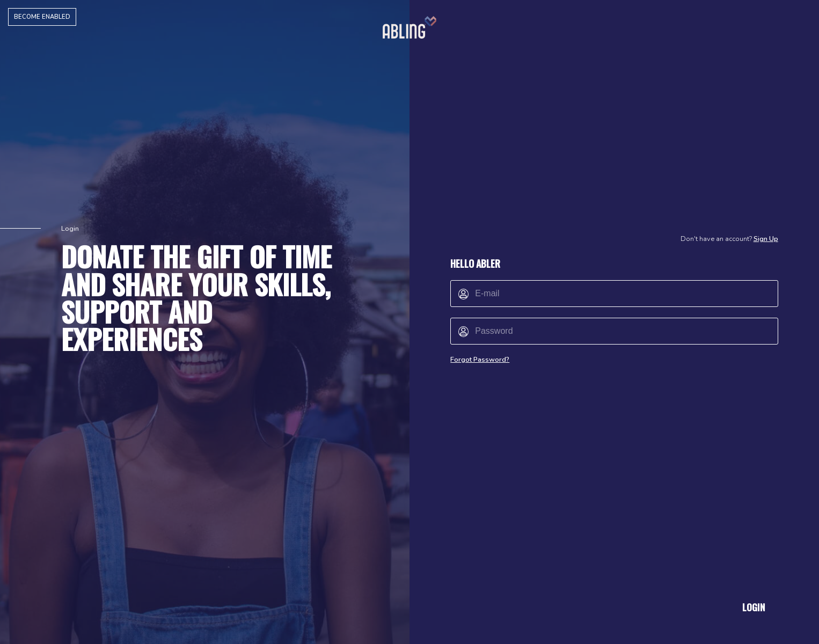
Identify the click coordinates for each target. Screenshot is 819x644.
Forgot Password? (480, 360)
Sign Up (766, 239)
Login (754, 607)
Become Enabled (42, 17)
